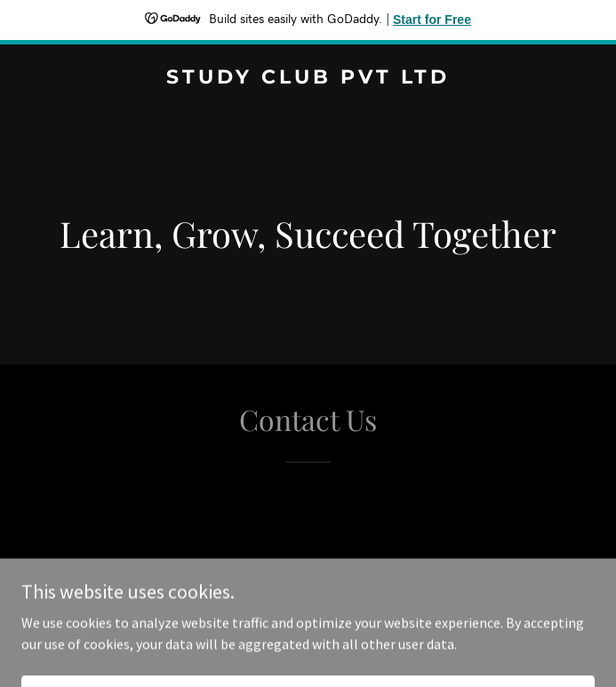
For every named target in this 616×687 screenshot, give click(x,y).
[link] (308, 78)
